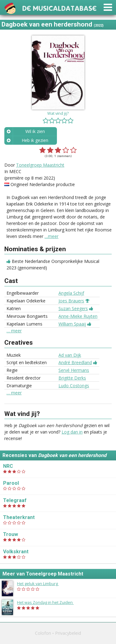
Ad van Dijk (70, 355)
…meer (52, 236)
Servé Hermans (74, 370)
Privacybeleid (68, 633)
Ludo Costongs (74, 386)
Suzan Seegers (73, 308)
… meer (14, 331)
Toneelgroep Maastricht (40, 165)
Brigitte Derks (72, 378)
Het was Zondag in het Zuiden (48, 602)
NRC (8, 466)
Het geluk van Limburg (41, 584)
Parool (11, 483)
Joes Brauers (71, 301)
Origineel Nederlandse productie (43, 184)
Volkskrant (16, 552)
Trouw (11, 534)
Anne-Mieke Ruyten (78, 316)
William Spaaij (72, 324)
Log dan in (72, 432)
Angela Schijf (71, 293)
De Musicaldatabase (59, 8)
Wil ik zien (35, 131)
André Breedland (75, 362)
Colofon (43, 633)
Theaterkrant (19, 517)
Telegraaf (15, 500)
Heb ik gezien (35, 140)
